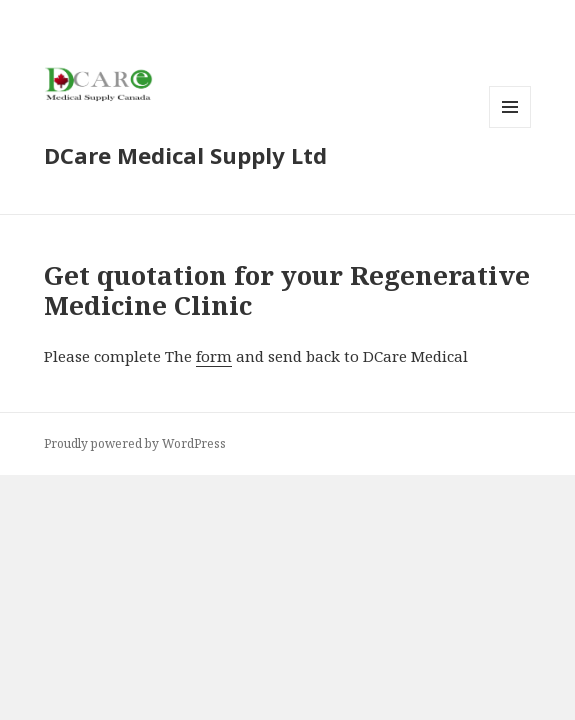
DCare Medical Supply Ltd (185, 155)
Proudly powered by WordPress (135, 443)
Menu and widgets (510, 127)
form (214, 356)
